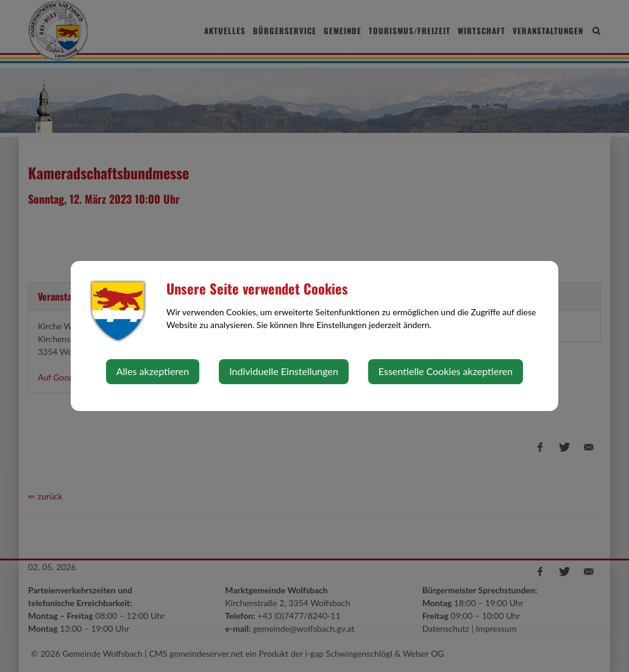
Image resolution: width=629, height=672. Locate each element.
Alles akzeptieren (153, 371)
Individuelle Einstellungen (284, 371)
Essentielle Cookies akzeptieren (446, 371)
